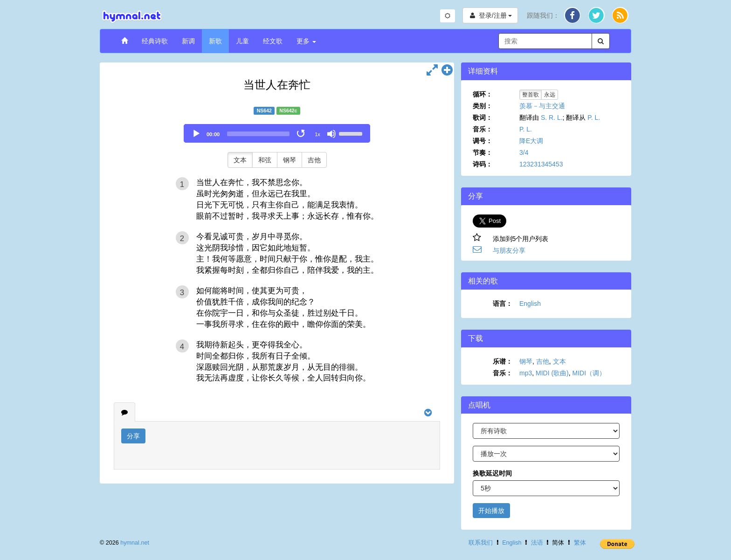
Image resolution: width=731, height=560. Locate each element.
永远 (550, 95)
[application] (277, 133)
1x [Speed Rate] (317, 134)
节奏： (483, 152)
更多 (306, 41)
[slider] (258, 134)
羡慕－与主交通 (542, 106)
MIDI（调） (589, 373)
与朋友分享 (509, 250)
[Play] (196, 134)
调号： (483, 141)
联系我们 (481, 543)
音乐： (483, 129)
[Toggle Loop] (302, 134)
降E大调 (531, 141)
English (530, 304)
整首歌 (531, 95)
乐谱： (503, 361)
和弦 (265, 160)
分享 (133, 436)
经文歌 (273, 41)
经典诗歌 (155, 41)
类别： (483, 106)
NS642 (264, 111)
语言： (503, 304)
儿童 (242, 41)
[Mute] (331, 134)
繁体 (580, 543)
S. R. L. (552, 118)
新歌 (215, 41)
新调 (188, 41)
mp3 (526, 373)
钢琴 (290, 160)
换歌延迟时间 (492, 473)
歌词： (483, 118)
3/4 (524, 152)
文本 (240, 160)
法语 (537, 543)
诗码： (483, 164)
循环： (483, 94)
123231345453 (541, 164)
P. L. (594, 118)
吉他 (314, 160)
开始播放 (491, 511)
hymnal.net (135, 543)
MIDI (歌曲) (552, 373)
